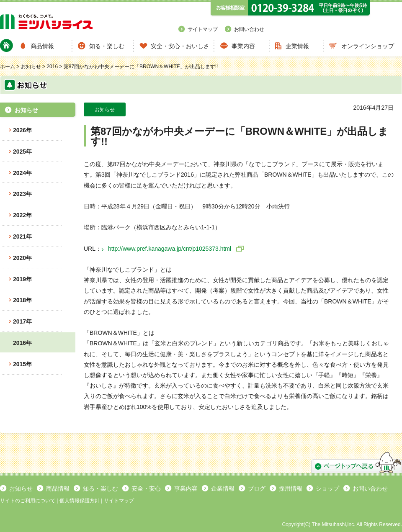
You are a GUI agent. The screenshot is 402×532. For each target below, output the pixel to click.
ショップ (327, 488)
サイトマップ (203, 29)
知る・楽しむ (107, 46)
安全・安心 (146, 488)
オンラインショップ (368, 46)
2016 (52, 67)
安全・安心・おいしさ (180, 46)
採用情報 (291, 488)
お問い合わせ (249, 29)
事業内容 (243, 46)
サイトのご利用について (28, 501)
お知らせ (31, 67)
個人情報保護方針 (80, 501)
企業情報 (297, 46)
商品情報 (42, 46)
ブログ (257, 488)
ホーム (8, 67)
